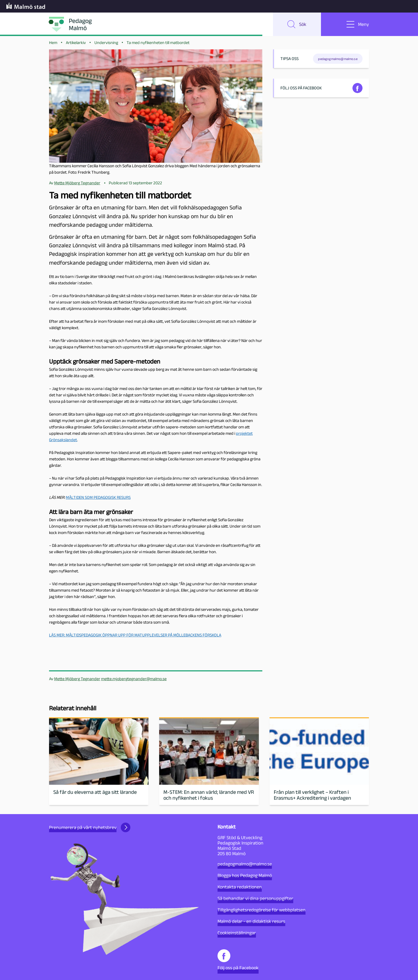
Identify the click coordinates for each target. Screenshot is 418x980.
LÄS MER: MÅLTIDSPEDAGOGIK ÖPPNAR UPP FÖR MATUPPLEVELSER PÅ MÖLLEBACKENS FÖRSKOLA (135, 636)
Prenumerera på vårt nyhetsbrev (90, 827)
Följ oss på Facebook (238, 960)
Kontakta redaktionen (240, 887)
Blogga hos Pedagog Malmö (245, 875)
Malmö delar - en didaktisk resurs (251, 921)
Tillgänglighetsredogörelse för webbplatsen (262, 910)
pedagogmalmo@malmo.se (245, 864)
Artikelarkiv (76, 43)
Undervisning (106, 43)
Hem (53, 43)
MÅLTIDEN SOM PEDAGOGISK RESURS (98, 498)
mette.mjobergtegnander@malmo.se (134, 679)
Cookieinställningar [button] (237, 933)
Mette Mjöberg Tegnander (77, 679)
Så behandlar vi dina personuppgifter (255, 898)
